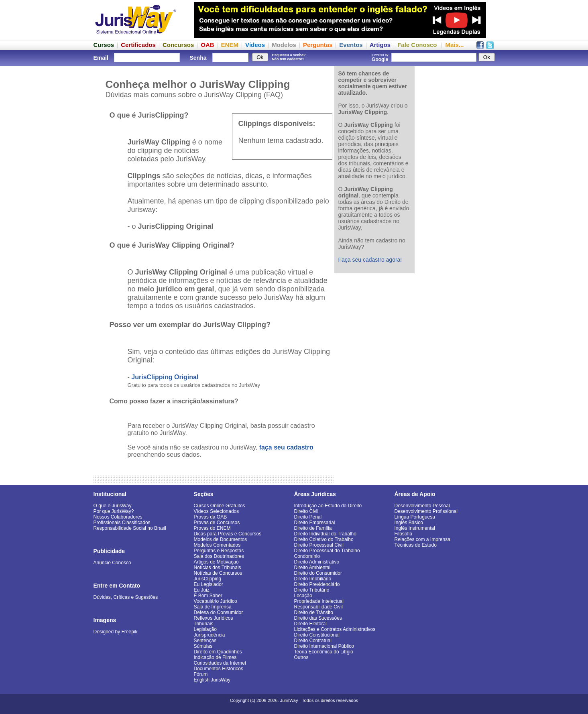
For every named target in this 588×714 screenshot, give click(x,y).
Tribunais (204, 624)
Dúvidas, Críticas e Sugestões (126, 597)
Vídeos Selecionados (217, 511)
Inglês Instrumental (415, 528)
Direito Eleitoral (310, 624)
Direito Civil (306, 511)
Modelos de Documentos (221, 539)
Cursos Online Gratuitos (220, 506)
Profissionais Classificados (122, 523)
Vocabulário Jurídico (216, 601)
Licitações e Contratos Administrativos (335, 629)
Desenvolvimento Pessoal (422, 506)
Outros (301, 657)
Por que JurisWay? (114, 511)
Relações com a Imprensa (422, 539)
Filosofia (404, 534)
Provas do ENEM (212, 528)
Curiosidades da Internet (220, 663)
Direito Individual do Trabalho (325, 534)
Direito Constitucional (317, 635)
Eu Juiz (202, 590)
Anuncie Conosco (112, 563)
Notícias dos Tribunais (218, 568)
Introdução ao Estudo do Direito (328, 506)
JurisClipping (208, 579)
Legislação (205, 629)
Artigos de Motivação (216, 562)
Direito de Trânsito (314, 612)
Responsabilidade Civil (318, 607)
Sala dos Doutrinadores (219, 556)
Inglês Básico (409, 523)
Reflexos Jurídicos (214, 618)
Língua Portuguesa (415, 517)
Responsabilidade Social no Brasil (130, 528)
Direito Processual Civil (319, 545)
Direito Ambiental (312, 568)
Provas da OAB (211, 517)
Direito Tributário (312, 590)
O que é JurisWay (113, 506)
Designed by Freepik (116, 632)
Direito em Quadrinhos (218, 652)
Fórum (201, 674)
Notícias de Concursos (218, 573)
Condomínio (307, 556)
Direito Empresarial (315, 523)
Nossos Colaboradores (118, 517)
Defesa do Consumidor (219, 612)
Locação (303, 596)
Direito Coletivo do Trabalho (324, 539)
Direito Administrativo (317, 562)
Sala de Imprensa (213, 607)
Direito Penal (308, 517)
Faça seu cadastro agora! (370, 260)
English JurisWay (212, 680)
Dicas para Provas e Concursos (228, 534)
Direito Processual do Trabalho (327, 551)
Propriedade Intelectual (319, 601)
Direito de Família (313, 528)
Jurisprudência (210, 635)
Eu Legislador (209, 584)
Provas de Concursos (217, 523)
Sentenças (205, 641)
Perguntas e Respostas (219, 551)
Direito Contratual (313, 641)
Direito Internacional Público (324, 646)
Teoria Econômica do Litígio (324, 652)
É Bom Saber (208, 596)
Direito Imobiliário (313, 579)
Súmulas (203, 646)
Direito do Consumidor (318, 573)
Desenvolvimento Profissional (426, 511)
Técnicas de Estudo (416, 545)
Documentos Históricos (219, 669)
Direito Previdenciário (317, 584)
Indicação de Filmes (215, 657)
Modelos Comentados (217, 545)
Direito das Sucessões (318, 618)
